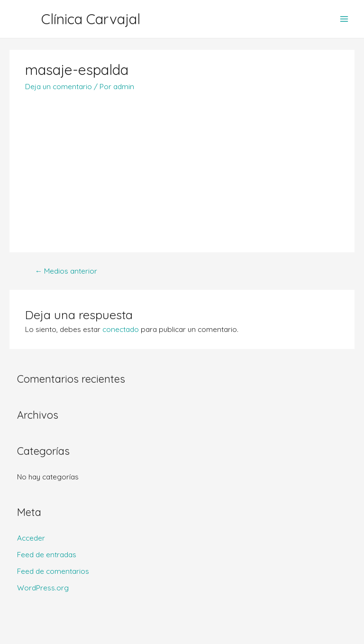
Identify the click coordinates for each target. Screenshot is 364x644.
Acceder (31, 538)
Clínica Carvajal (91, 19)
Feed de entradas (47, 554)
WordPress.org (43, 588)
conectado (121, 329)
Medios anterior (66, 271)
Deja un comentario (59, 86)
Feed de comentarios (53, 571)
